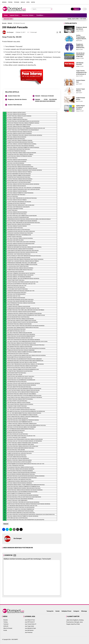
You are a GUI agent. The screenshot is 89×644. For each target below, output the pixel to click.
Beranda (4, 2)
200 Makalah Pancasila (80, 64)
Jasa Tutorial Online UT (31, 624)
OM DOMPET (15, 639)
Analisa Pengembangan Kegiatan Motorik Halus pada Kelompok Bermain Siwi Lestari (81, 37)
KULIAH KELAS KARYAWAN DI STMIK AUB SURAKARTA (80, 55)
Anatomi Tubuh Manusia (15, 105)
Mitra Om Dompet (8, 628)
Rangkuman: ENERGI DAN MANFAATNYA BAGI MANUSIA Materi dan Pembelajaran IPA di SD (81, 46)
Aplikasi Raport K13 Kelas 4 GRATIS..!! (80, 107)
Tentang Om (50, 611)
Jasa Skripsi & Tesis (30, 620)
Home (5, 15)
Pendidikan (40, 15)
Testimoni (17, 2)
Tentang (10, 2)
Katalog (23, 2)
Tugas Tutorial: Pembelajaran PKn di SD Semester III (81, 72)
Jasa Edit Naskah (29, 630)
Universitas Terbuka (28, 15)
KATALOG (6, 626)
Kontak (33, 2)
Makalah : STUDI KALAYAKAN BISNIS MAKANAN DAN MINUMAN (46, 100)
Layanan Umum (14, 15)
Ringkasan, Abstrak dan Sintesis (17, 99)
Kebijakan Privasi (66, 611)
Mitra (28, 2)
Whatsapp (84, 611)
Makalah (10, 23)
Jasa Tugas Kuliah (29, 626)
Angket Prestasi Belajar (81, 99)
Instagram (76, 611)
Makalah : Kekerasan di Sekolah (44, 96)
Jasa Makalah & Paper (30, 628)
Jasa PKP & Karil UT (30, 622)
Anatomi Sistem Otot (14, 96)
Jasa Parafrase (29, 632)
